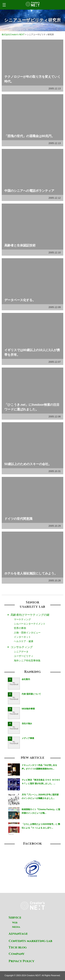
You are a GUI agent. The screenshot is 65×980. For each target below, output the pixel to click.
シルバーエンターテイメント (30, 624)
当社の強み (27, 724)
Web (15, 923)
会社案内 (26, 679)
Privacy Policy (21, 961)
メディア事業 (28, 738)
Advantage (18, 934)
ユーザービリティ (24, 656)
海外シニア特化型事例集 (27, 661)
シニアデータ (21, 652)
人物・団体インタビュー (27, 633)
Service (15, 918)
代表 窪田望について (31, 694)
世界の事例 (20, 628)
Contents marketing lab (30, 941)
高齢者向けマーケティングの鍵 (30, 615)
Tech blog (18, 947)
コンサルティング (22, 647)
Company (17, 954)
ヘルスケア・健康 (24, 641)
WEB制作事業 (28, 709)
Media (16, 927)
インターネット (22, 637)
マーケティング (22, 619)
